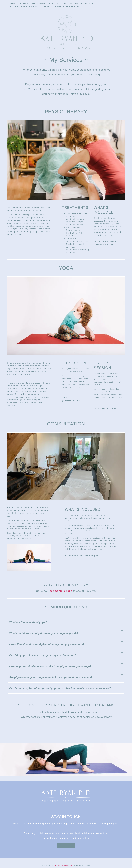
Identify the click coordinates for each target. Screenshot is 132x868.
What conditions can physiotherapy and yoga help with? (44, 633)
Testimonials (73, 3)
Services (55, 3)
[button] (66, 623)
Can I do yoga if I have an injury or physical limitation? (43, 655)
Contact (91, 3)
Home (13, 3)
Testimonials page (60, 591)
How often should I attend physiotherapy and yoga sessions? (47, 644)
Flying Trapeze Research (61, 7)
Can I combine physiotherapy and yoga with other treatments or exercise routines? (60, 688)
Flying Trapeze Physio (25, 7)
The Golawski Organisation (63, 866)
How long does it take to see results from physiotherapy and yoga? (50, 666)
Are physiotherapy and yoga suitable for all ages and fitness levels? (51, 677)
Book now (38, 3)
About (24, 3)
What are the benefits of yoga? (28, 622)
